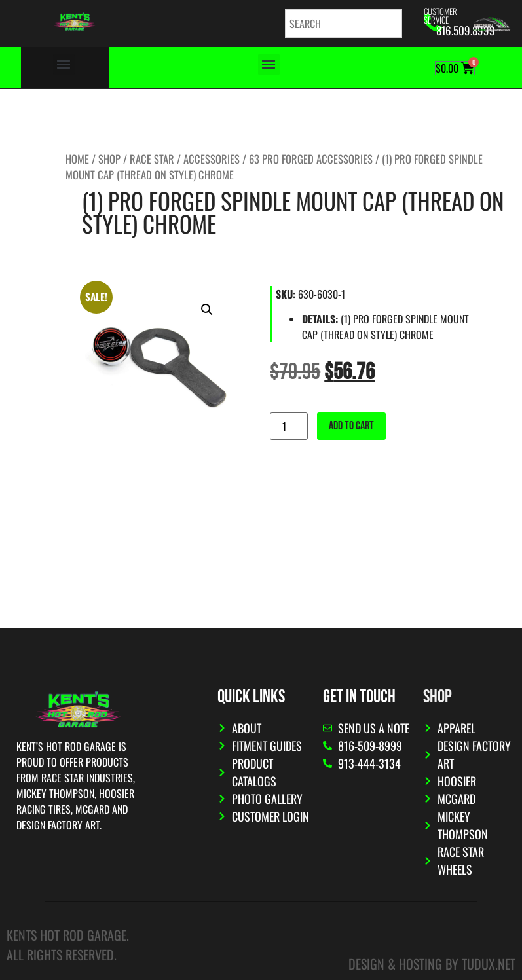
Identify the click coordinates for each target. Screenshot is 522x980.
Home (77, 159)
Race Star (152, 159)
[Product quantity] (289, 426)
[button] (64, 64)
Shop (109, 159)
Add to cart (351, 426)
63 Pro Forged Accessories (311, 159)
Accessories (212, 159)
